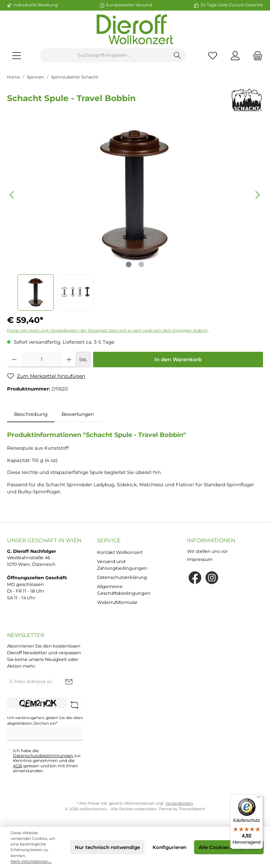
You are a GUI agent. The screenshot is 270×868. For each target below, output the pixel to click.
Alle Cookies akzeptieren (229, 847)
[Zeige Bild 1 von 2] (129, 264)
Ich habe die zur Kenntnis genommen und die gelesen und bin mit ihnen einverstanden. (47, 761)
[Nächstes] (257, 195)
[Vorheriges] (12, 195)
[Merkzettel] (213, 55)
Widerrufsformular (117, 602)
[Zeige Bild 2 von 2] (141, 264)
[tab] (31, 414)
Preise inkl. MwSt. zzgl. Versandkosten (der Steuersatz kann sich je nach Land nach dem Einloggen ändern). (108, 330)
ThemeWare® (192, 809)
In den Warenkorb (178, 360)
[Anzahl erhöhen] (69, 360)
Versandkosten (179, 803)
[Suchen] (177, 55)
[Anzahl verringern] (14, 360)
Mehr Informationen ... (31, 861)
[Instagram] (212, 578)
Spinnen (35, 77)
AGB (18, 766)
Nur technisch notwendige (107, 847)
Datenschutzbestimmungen (43, 756)
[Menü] (17, 55)
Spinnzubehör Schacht (75, 77)
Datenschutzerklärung (122, 577)
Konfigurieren (169, 847)
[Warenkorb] (256, 55)
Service (109, 540)
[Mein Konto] (235, 55)
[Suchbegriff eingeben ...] (105, 55)
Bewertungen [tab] (78, 414)
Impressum (200, 559)
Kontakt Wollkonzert (120, 552)
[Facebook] (195, 578)
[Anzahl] (42, 360)
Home (14, 77)
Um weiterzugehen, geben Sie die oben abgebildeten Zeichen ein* (45, 721)
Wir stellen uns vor (207, 551)
